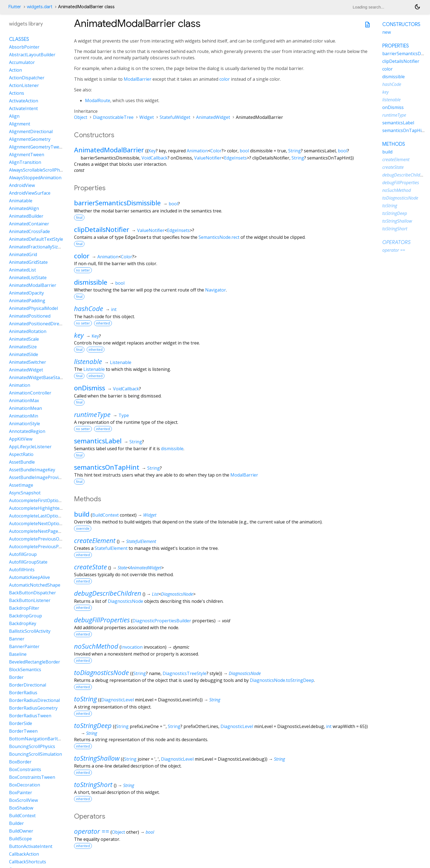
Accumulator (22, 62)
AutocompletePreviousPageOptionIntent (51, 547)
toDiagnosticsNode (101, 672)
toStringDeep (93, 725)
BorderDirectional (28, 685)
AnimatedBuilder (26, 216)
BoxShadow (21, 808)
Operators (396, 242)
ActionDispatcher (27, 78)
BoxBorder (20, 762)
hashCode (89, 308)
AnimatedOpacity (26, 293)
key (79, 335)
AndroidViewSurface (30, 193)
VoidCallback (155, 158)
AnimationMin (24, 416)
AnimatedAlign (24, 208)
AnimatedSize (23, 347)
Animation (197, 151)
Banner (17, 639)
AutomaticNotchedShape (35, 585)
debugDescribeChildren (108, 593)
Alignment (20, 124)
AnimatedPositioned (30, 316)
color (225, 79)
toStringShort (93, 784)
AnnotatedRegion (27, 431)
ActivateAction (24, 101)
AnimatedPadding (27, 301)
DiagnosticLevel (118, 700)
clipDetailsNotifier (102, 229)
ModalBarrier (138, 79)
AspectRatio (21, 454)
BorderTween (23, 731)
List (155, 594)
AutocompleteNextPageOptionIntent (47, 531)
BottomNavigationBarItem (37, 739)
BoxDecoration (25, 785)
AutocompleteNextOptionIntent (42, 523)
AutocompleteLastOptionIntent (41, 516)
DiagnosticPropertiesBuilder (162, 621)
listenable (88, 361)
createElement (95, 540)
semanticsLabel (98, 441)
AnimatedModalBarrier (109, 150)
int (114, 309)
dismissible (91, 282)
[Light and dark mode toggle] (417, 7)
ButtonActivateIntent (31, 846)
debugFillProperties (102, 620)
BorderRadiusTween (30, 716)
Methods (394, 144)
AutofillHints (22, 570)
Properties (396, 46)
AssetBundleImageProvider (37, 477)
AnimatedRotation (28, 331)
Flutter (15, 7)
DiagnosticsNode (177, 594)
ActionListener (24, 85)
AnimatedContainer (29, 224)
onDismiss (90, 388)
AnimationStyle (25, 424)
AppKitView (21, 439)
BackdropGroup (26, 616)
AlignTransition (25, 162)
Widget (147, 117)
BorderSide (21, 723)
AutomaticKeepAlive (29, 577)
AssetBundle (22, 462)
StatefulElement (141, 541)
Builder (16, 823)
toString (85, 699)
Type (124, 415)
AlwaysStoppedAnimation (35, 178)
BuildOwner (21, 831)
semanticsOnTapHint (107, 467)
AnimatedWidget (213, 117)
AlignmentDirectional (31, 131)
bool (244, 151)
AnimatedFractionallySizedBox (40, 247)
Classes (19, 39)
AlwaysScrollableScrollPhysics (39, 170)
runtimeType (92, 414)
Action (15, 70)
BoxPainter (21, 793)
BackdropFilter (24, 608)
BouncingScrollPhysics (32, 746)
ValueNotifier (208, 158)
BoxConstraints (25, 769)
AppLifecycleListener (30, 447)
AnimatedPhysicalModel (33, 308)
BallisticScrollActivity (30, 631)
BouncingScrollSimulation (36, 754)
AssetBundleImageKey (32, 470)
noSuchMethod (96, 646)
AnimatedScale (24, 339)
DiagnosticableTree (113, 117)
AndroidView (22, 185)
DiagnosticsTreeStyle (185, 673)
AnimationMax (24, 401)
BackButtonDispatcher (32, 593)
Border (16, 677)
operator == (92, 831)
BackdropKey (23, 623)
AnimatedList (22, 270)
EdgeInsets (235, 158)
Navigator (216, 290)
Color (216, 151)
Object (81, 117)
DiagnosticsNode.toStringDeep (282, 680)
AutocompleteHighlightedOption (43, 508)
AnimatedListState (28, 278)
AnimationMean (26, 408)
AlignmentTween (27, 155)
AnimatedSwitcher (28, 362)
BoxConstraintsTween (32, 777)
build (82, 514)
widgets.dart (40, 7)
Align (14, 116)
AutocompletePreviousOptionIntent (46, 539)
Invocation (132, 647)
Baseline (18, 654)
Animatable (21, 201)
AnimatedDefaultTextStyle (36, 239)
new (387, 32)
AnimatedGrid (23, 254)
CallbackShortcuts (28, 862)
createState (90, 567)
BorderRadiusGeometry (33, 708)
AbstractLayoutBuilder (32, 55)
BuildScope (20, 839)
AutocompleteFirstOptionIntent (41, 500)
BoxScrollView (23, 800)
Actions (17, 93)
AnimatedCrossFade (29, 231)
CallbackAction (24, 854)
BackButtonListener (30, 600)
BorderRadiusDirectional (34, 700)
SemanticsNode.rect (219, 237)
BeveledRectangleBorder (35, 662)
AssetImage (21, 485)
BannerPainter (24, 646)
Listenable (121, 362)
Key (152, 151)
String (295, 151)
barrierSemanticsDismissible (117, 203)
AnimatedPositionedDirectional (41, 324)
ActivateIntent (23, 108)
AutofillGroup (23, 554)
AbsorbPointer (24, 47)
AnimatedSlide (24, 354)
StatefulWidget (175, 117)
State (122, 568)
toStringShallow (97, 758)
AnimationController (30, 393)
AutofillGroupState (28, 562)
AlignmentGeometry (30, 139)
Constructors (401, 24)
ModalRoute (98, 100)
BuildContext (105, 515)
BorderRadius (23, 693)
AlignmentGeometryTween (37, 147)
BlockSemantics (25, 670)
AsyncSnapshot (25, 493)
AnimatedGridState (28, 262)
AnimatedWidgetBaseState (36, 377)
